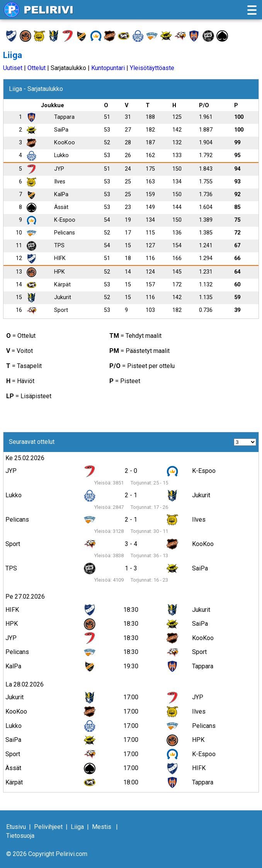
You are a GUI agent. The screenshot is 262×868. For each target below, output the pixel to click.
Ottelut (37, 68)
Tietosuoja (20, 836)
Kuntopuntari (108, 68)
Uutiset (13, 68)
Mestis (102, 827)
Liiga (77, 827)
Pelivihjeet (48, 827)
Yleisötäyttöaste (152, 68)
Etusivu (16, 827)
